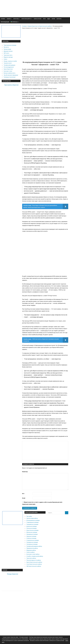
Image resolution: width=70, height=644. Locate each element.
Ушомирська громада (32, 542)
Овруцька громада (31, 536)
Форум (53, 19)
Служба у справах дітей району (35, 556)
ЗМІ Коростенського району (34, 566)
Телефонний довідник (9, 65)
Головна (3, 19)
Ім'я (23, 494)
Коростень (16, 19)
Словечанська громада (33, 540)
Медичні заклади (8, 57)
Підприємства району (32, 548)
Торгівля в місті (8, 63)
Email (24, 498)
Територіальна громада (10, 45)
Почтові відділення (9, 67)
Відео (49, 19)
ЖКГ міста (6, 53)
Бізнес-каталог (38, 19)
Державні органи (8, 51)
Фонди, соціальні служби (10, 61)
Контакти (59, 19)
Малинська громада (32, 532)
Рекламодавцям (5, 22)
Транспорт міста (8, 55)
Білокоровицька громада (33, 520)
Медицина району (31, 550)
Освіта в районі (30, 552)
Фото (44, 19)
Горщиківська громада (32, 524)
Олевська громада (31, 538)
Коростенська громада (32, 530)
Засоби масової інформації (11, 75)
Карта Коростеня (8, 69)
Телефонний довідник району (34, 546)
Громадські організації (10, 77)
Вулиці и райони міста (9, 73)
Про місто (6, 47)
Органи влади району (32, 518)
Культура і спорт (8, 71)
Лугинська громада (31, 528)
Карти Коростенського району (34, 562)
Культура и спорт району (33, 554)
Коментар (25, 472)
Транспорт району (31, 558)
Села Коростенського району (34, 564)
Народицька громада (32, 534)
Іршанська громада (32, 526)
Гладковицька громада (32, 522)
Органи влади (7, 49)
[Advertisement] (43, 12)
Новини (9, 19)
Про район (29, 516)
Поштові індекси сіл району (34, 560)
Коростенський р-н (26, 19)
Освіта (5, 59)
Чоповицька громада (32, 544)
